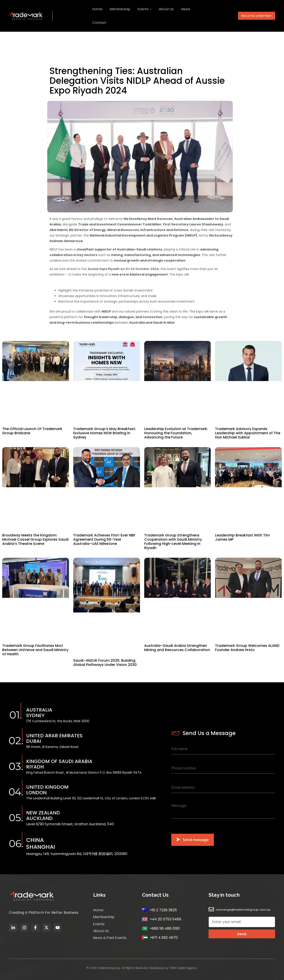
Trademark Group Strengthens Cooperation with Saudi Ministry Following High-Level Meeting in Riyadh (173, 542)
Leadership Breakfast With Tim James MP (242, 537)
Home (97, 9)
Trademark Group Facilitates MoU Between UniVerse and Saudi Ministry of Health (35, 650)
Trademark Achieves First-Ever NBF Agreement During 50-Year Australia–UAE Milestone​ (104, 539)
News (186, 9)
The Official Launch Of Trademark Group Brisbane (32, 431)
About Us (166, 9)
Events (143, 9)
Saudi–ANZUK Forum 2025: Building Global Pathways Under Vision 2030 (105, 663)
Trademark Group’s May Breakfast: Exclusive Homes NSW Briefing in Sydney (105, 433)
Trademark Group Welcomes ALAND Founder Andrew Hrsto (247, 648)
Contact (99, 22)
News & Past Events (110, 938)
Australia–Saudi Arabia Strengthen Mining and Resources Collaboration (177, 648)
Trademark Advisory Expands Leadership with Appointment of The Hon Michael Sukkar (248, 433)
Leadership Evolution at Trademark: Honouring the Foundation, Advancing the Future (176, 433)
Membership (120, 9)
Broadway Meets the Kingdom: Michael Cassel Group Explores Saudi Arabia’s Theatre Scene (35, 539)
